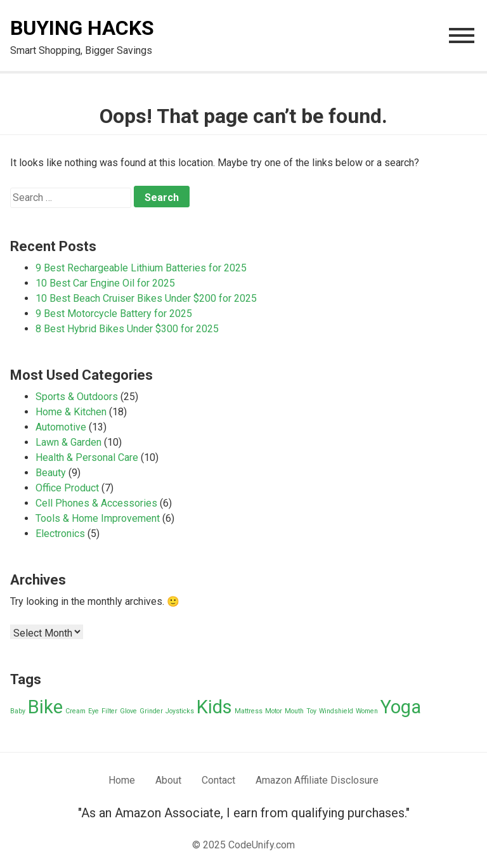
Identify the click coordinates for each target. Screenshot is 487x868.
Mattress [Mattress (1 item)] (249, 711)
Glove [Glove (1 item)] (128, 711)
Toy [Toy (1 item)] (311, 711)
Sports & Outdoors (77, 397)
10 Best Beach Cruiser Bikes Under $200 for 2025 (146, 298)
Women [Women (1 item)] (367, 711)
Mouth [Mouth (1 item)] (294, 711)
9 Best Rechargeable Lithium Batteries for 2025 (141, 268)
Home (122, 780)
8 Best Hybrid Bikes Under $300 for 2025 (127, 329)
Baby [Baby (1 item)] (18, 711)
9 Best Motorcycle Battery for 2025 (114, 314)
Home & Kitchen (71, 412)
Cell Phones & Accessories (96, 503)
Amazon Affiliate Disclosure (317, 780)
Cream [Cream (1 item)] (75, 711)
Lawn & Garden (68, 442)
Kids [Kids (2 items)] (214, 707)
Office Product (67, 488)
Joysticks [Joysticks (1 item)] (180, 711)
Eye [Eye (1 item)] (94, 711)
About (168, 780)
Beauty (51, 473)
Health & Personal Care (87, 457)
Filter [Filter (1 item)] (109, 711)
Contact (218, 780)
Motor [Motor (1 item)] (274, 711)
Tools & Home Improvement (98, 518)
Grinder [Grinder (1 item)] (151, 711)
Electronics (60, 534)
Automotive (61, 427)
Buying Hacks (82, 28)
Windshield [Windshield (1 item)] (336, 711)
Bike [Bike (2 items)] (45, 707)
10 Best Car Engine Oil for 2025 (105, 283)
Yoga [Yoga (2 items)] (401, 707)
